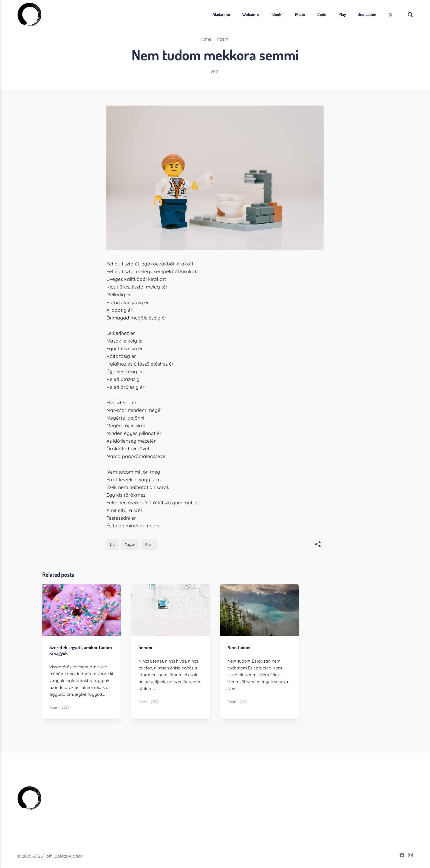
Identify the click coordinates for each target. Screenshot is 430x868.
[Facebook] (400, 856)
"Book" (277, 14)
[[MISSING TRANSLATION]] (318, 545)
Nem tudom (239, 648)
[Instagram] (409, 856)
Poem (149, 544)
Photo (300, 14)
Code (322, 14)
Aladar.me (221, 14)
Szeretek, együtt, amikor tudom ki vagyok (81, 650)
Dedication (367, 14)
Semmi (145, 648)
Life (113, 544)
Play (342, 14)
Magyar (130, 544)
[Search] (410, 14)
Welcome (251, 14)
